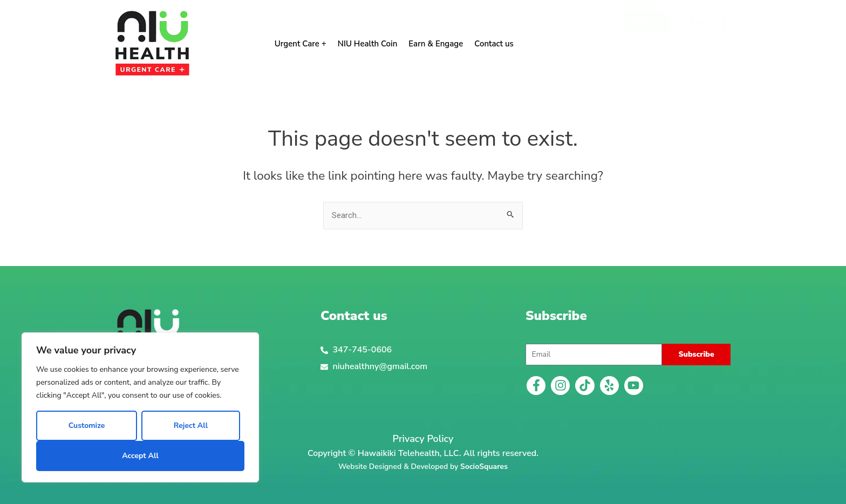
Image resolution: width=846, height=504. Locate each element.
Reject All (191, 425)
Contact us (494, 44)
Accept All (140, 456)
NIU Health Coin (368, 44)
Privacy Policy (423, 439)
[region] (140, 407)
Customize (87, 425)
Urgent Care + (301, 44)
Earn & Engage (436, 44)
